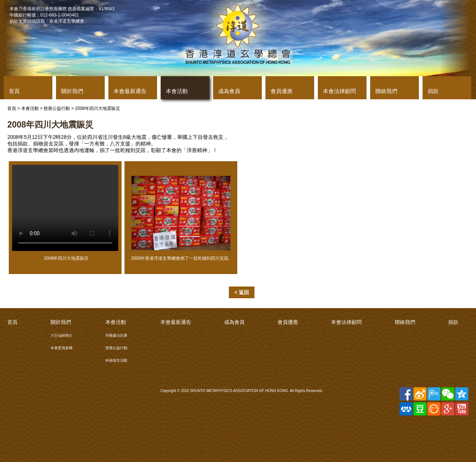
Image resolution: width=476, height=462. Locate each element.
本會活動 (177, 91)
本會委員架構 (62, 348)
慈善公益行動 (57, 108)
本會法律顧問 (339, 91)
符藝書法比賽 (116, 335)
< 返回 (242, 292)
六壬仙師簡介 (62, 335)
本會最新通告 (130, 91)
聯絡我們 (386, 91)
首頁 (14, 91)
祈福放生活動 (116, 360)
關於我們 (72, 91)
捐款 (433, 91)
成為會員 (229, 91)
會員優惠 (282, 91)
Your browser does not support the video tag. (65, 208)
